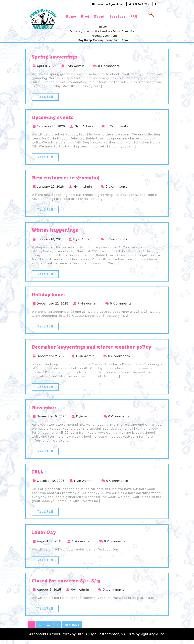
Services (118, 16)
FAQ (134, 16)
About (99, 16)
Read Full (45, 97)
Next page (72, 625)
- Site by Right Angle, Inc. (146, 634)
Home (71, 16)
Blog (85, 16)
